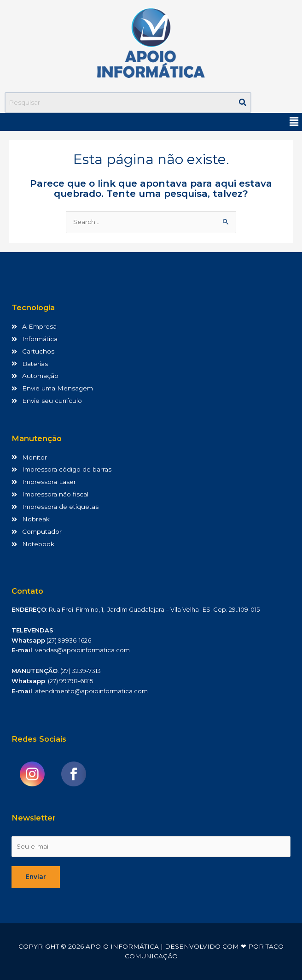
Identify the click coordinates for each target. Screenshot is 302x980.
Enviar (36, 877)
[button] (294, 122)
